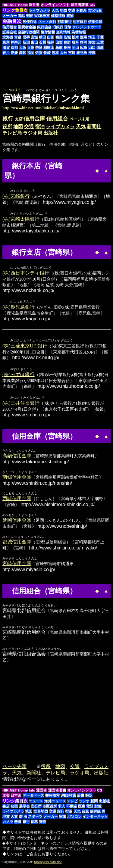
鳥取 (59, 48)
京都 (14, 48)
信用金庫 (95, 22)
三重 (100, 42)
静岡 (83, 42)
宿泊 (40, 127)
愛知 (92, 42)
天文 (14, 819)
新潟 (26, 42)
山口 (92, 48)
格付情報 (48, 32)
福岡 (31, 53)
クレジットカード (87, 27)
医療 (82, 808)
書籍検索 (52, 798)
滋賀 (6, 48)
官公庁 (36, 808)
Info (32, 792)
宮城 (34, 37)
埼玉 (92, 37)
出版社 (51, 133)
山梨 (59, 42)
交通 (71, 11)
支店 (19, 119)
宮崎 (72, 53)
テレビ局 (12, 133)
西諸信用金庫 (17, 501)
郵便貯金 (30, 22)
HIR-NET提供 (11, 90)
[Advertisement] (60, 74)
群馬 (83, 37)
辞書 (81, 798)
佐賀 (39, 53)
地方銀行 (80, 22)
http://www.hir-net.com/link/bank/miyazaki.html (43, 108)
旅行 (61, 814)
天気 (55, 11)
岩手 (26, 37)
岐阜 (75, 42)
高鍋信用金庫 (17, 458)
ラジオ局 (33, 133)
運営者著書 (80, 5)
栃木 (75, 37)
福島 (59, 37)
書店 (6, 808)
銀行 (8, 119)
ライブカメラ (39, 11)
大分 (64, 53)
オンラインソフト (55, 5)
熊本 (55, 53)
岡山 (75, 48)
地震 (6, 819)
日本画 (16, 798)
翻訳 (89, 798)
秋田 (42, 37)
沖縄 (92, 53)
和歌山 (49, 48)
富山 (34, 42)
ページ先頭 (14, 768)
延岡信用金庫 (17, 522)
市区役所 (95, 11)
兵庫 (31, 48)
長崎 (47, 53)
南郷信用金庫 (17, 479)
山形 (51, 37)
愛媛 (14, 53)
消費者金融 (27, 27)
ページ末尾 (79, 119)
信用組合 (10, 27)
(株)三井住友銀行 (21, 405)
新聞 (94, 803)
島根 (67, 48)
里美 (6, 798)
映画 (14, 808)
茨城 (67, 37)
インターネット (95, 819)
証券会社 (10, 32)
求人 (61, 808)
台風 (85, 814)
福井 (51, 42)
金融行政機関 (29, 32)
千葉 (100, 37)
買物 (70, 16)
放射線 (95, 814)
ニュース (36, 803)
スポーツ (35, 819)
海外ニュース (55, 803)
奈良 (39, 48)
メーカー (10, 16)
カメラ (8, 824)
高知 (23, 53)
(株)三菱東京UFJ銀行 (25, 347)
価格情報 (58, 16)
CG (92, 5)
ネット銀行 (47, 22)
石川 (42, 42)
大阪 (23, 48)
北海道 (8, 37)
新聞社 (94, 127)
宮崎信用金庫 (17, 566)
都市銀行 (64, 22)
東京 (6, 42)
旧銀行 (58, 27)
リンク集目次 (15, 803)
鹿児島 (82, 53)
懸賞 (18, 824)
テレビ (72, 803)
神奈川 (16, 42)
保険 (68, 27)
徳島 (100, 48)
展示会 (24, 808)
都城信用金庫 (17, 544)
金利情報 (63, 32)
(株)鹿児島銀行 (19, 308)
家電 (63, 819)
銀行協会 (44, 27)
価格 (34, 824)
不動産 (81, 11)
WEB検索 (42, 16)
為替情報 (79, 32)
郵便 (30, 16)
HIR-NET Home (15, 5)
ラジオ (84, 803)
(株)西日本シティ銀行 (26, 274)
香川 (6, 53)
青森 (18, 37)
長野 (67, 42)
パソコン (74, 819)
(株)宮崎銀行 (16, 196)
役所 (7, 127)
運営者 (34, 5)
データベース (33, 798)
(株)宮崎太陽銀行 (21, 220)
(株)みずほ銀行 (19, 376)
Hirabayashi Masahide (48, 864)
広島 (83, 48)
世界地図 (41, 814)
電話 (21, 16)
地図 (63, 11)
